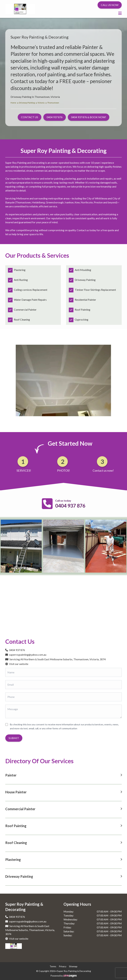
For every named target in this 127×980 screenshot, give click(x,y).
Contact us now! (103, 470)
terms (53, 966)
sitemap (73, 966)
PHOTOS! (63, 470)
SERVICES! (24, 470)
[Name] (63, 672)
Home (14, 103)
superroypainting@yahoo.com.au (26, 655)
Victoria (42, 103)
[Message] (63, 711)
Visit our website (17, 664)
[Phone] (63, 697)
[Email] (63, 685)
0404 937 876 (70, 506)
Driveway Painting (28, 103)
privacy (63, 966)
